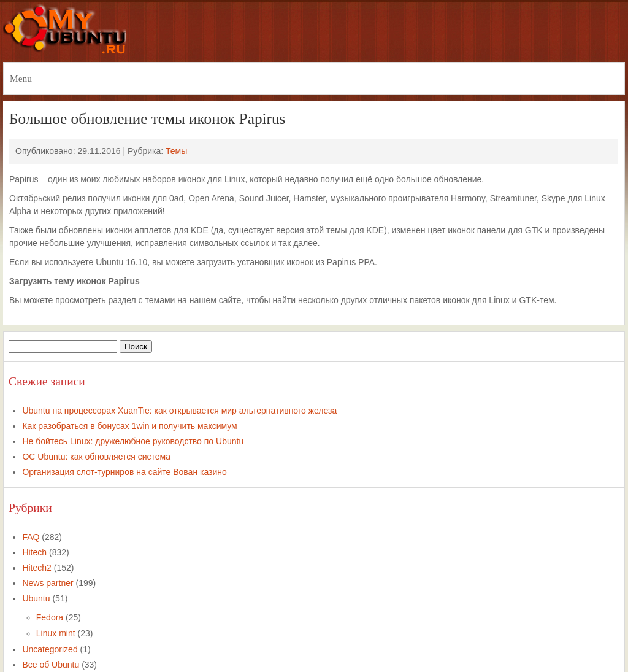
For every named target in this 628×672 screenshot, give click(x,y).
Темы (176, 151)
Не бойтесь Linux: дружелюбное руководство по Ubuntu (133, 441)
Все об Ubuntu (51, 665)
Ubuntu (36, 598)
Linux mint (56, 633)
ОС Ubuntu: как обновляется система (96, 457)
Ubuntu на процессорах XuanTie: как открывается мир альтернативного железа (179, 411)
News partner (48, 583)
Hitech (34, 552)
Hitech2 (36, 568)
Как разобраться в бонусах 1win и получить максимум (129, 426)
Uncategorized (50, 649)
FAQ (31, 537)
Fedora (50, 617)
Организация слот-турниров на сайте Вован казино (124, 472)
